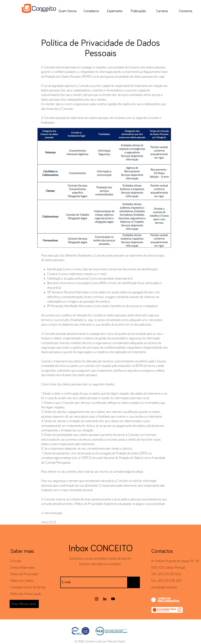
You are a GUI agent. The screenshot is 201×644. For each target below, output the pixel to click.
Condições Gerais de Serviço (28, 587)
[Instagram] (97, 599)
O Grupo (16, 561)
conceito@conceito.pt (164, 587)
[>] (134, 582)
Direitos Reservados (23, 568)
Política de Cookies (22, 581)
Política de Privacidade (24, 574)
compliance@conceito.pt (128, 472)
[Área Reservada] (24, 604)
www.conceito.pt (155, 504)
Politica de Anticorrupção (26, 594)
